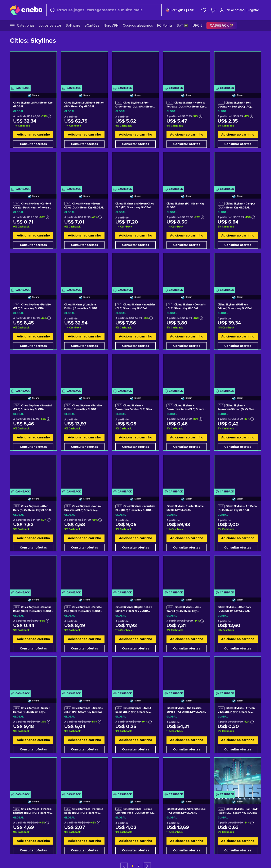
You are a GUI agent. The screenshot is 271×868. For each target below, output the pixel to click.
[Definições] (180, 10)
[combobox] (104, 10)
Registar (253, 10)
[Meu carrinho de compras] (213, 10)
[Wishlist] (204, 10)
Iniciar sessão (232, 10)
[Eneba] (26, 10)
